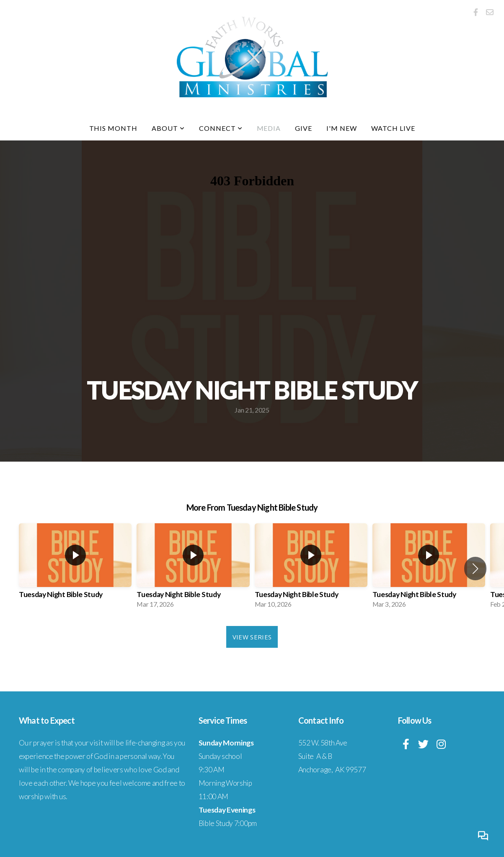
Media (269, 128)
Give (304, 128)
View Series (252, 637)
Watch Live (393, 128)
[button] (475, 569)
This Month (114, 128)
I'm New (342, 128)
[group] (75, 568)
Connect (221, 128)
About (168, 128)
